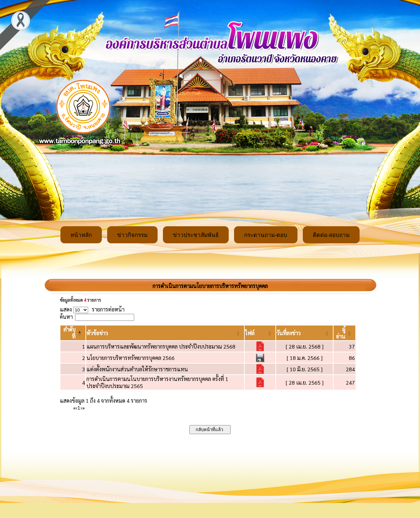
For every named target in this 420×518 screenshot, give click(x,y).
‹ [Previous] (77, 408)
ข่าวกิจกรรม (132, 235)
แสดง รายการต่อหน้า (92, 309)
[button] (97, 333)
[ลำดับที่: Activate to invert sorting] (73, 333)
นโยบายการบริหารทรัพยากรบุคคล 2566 (131, 358)
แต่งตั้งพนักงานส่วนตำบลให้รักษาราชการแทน (137, 369)
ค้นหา (66, 317)
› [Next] (81, 408)
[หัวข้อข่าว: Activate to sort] (165, 333)
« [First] (74, 408)
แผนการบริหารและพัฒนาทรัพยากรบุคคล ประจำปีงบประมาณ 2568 (161, 346)
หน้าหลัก (81, 235)
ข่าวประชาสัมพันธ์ (196, 235)
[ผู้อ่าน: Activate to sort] (345, 333)
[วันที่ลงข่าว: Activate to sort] (304, 333)
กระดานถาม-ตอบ (266, 235)
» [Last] (83, 408)
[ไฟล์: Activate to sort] (260, 333)
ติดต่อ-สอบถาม (331, 235)
